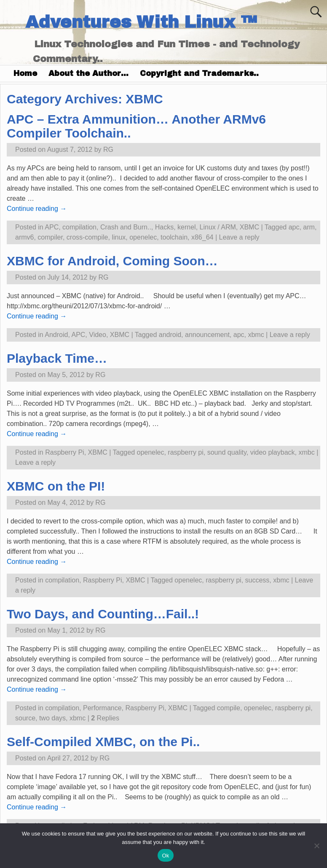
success (257, 580)
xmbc (306, 452)
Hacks (164, 227)
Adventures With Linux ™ (141, 22)
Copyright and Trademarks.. (199, 73)
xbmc (256, 335)
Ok (165, 856)
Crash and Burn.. (126, 227)
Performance (102, 708)
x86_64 (202, 237)
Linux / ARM (218, 227)
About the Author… (88, 73)
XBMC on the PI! (56, 486)
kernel (187, 227)
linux (119, 237)
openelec (143, 237)
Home (25, 73)
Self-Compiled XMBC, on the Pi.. (103, 742)
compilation (79, 227)
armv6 (24, 237)
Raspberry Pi (64, 452)
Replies (105, 718)
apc (294, 227)
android (170, 335)
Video (98, 335)
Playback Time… (57, 358)
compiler (50, 237)
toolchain (174, 237)
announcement (207, 335)
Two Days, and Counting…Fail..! (103, 614)
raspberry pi (185, 452)
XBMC (249, 227)
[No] (316, 846)
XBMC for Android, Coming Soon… (112, 261)
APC (52, 227)
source (25, 718)
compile (229, 708)
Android (56, 335)
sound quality (227, 452)
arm (309, 227)
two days (52, 718)
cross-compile (87, 237)
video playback (273, 452)
